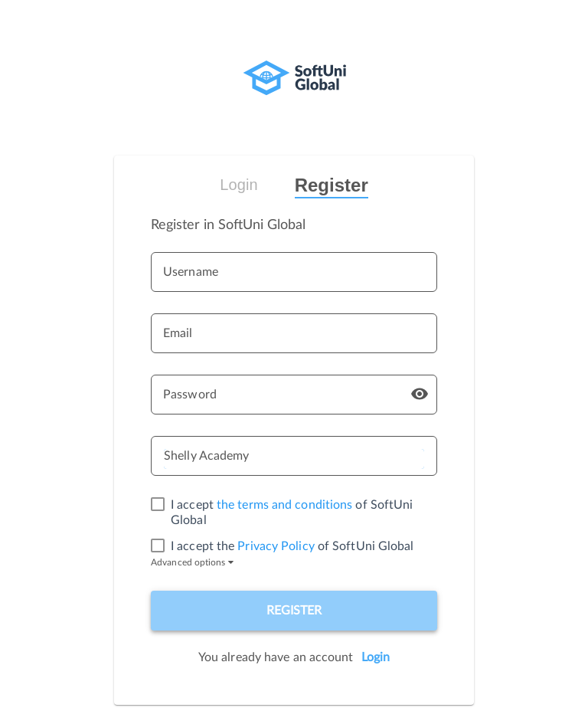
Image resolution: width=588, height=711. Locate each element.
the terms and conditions (284, 505)
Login (238, 185)
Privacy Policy (276, 546)
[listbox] (294, 459)
